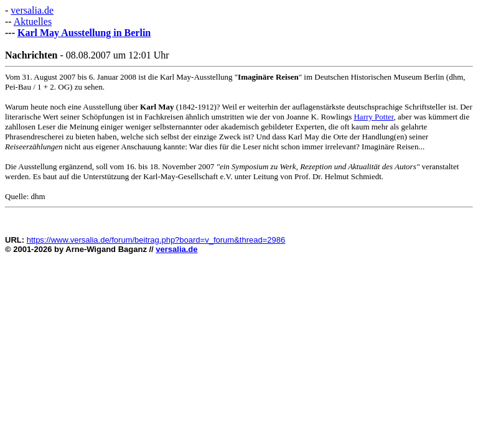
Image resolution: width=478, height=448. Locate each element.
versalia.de (32, 10)
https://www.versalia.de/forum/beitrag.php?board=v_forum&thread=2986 (156, 240)
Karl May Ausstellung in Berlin (84, 33)
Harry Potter (373, 117)
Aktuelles (33, 21)
